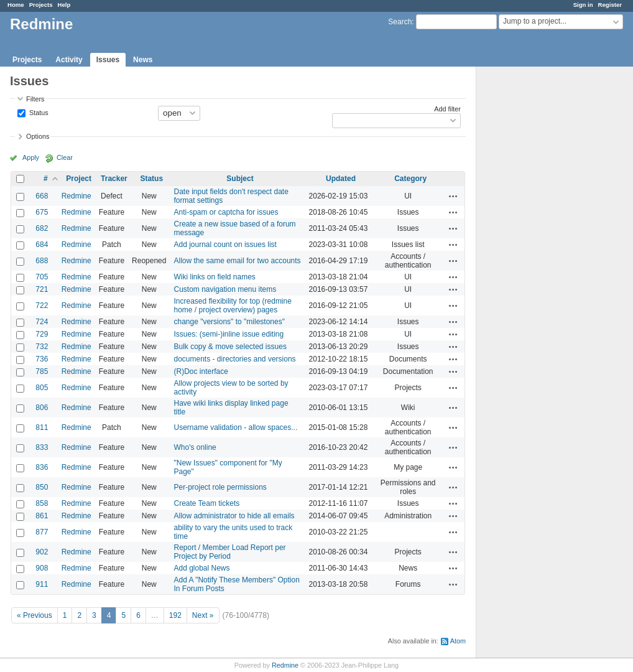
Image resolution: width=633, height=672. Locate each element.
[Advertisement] (538, 262)
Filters (35, 99)
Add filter (447, 109)
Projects (41, 5)
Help (64, 5)
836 (42, 467)
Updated (341, 179)
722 (42, 306)
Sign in (583, 5)
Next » (203, 615)
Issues (108, 60)
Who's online (195, 447)
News (143, 60)
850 (42, 487)
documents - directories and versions (234, 359)
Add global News (201, 568)
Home (16, 5)
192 (175, 615)
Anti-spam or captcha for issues (226, 212)
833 (42, 447)
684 (42, 245)
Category (410, 179)
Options (38, 136)
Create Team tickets (206, 503)
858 (42, 503)
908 (42, 568)
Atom (458, 641)
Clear (65, 157)
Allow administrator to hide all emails (234, 516)
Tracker (114, 179)
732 (42, 347)
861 (42, 516)
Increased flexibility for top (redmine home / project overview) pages (232, 306)
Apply (31, 157)
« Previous (35, 615)
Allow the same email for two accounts (237, 261)
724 (42, 322)
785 (42, 371)
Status (38, 112)
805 (42, 388)
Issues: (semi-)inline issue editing (229, 334)
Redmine (76, 196)
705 (42, 277)
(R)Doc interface (201, 371)
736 (42, 359)
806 (42, 408)
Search (400, 22)
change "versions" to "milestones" (229, 322)
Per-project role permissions (220, 487)
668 (42, 196)
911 (42, 584)
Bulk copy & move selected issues (230, 347)
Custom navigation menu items (225, 289)
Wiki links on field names (214, 277)
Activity (69, 60)
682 (42, 228)
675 (42, 212)
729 (42, 334)
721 (42, 289)
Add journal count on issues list (225, 245)
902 (42, 552)
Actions (453, 196)
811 (42, 427)
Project (79, 179)
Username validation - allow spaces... (235, 427)
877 (42, 532)
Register (610, 5)
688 (42, 261)
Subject (240, 179)
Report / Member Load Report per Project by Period (229, 552)
